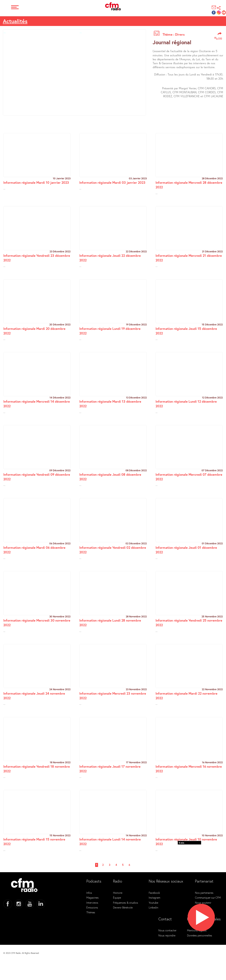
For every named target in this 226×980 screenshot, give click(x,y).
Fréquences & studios (126, 903)
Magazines (93, 897)
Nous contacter (167, 930)
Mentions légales (197, 930)
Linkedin (153, 907)
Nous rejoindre (167, 935)
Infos (89, 893)
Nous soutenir (203, 903)
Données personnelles (200, 935)
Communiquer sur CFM (208, 897)
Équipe (117, 897)
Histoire (118, 893)
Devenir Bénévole (123, 907)
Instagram (154, 897)
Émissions (92, 907)
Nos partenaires (204, 893)
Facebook (154, 893)
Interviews (92, 903)
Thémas (91, 912)
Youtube (153, 903)
